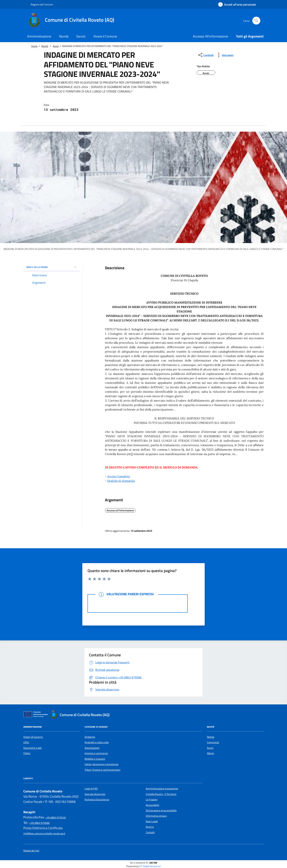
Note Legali (152, 821)
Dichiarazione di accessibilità (161, 810)
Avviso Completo (119, 476)
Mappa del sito (31, 851)
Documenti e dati (33, 748)
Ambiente (90, 737)
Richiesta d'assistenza (97, 799)
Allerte (210, 753)
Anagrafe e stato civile (97, 742)
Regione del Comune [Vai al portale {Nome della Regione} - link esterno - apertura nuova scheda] (40, 4)
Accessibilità (152, 805)
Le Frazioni (152, 799)
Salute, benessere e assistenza (101, 764)
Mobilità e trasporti (95, 759)
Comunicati (213, 742)
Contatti (150, 832)
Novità (45, 46)
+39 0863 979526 (56, 817)
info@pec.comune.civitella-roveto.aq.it (44, 833)
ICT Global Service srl (150, 866)
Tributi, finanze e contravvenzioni (102, 770)
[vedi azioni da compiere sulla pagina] (225, 55)
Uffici (26, 742)
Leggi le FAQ (91, 789)
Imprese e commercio (96, 753)
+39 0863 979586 (39, 823)
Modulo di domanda (121, 481)
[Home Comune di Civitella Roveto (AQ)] (73, 21)
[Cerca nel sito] (256, 21)
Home (34, 46)
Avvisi (56, 46)
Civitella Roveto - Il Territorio (161, 794)
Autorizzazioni (92, 748)
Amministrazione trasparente (162, 789)
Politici (27, 753)
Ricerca (150, 827)
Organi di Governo (33, 737)
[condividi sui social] (206, 55)
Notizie (211, 737)
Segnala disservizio (95, 794)
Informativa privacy (156, 816)
